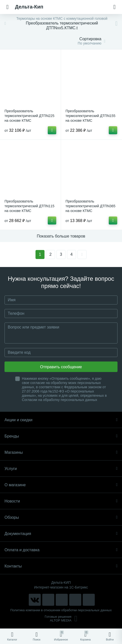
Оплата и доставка (61, 550)
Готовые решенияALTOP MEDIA (61, 618)
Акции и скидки (61, 420)
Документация (61, 534)
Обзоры (61, 517)
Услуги (61, 469)
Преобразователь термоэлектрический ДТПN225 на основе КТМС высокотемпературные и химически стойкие (29, 120)
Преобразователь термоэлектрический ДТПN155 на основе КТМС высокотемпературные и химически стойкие (90, 120)
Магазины (61, 452)
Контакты (61, 566)
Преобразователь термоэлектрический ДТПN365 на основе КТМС (90, 206)
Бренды (61, 436)
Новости (61, 501)
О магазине (61, 485)
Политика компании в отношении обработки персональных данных (61, 610)
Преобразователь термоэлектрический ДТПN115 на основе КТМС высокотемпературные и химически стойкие (29, 211)
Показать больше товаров (61, 236)
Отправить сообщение (61, 367)
